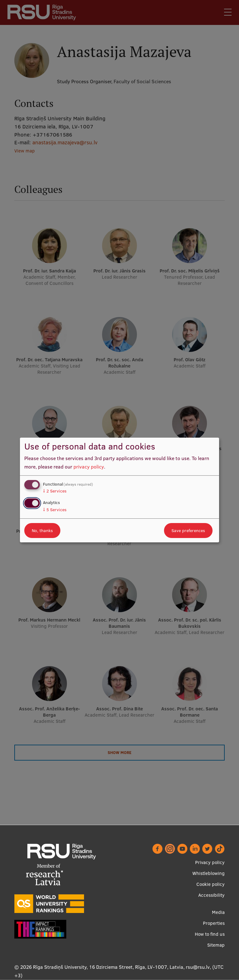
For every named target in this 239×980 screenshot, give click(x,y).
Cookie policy (211, 884)
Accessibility (211, 895)
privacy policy (89, 467)
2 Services (55, 491)
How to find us (210, 934)
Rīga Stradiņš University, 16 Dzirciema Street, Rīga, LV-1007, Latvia (108, 967)
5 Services (55, 510)
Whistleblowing (209, 873)
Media (218, 912)
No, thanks (42, 531)
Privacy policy (210, 862)
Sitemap (216, 945)
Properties (214, 923)
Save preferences (188, 531)
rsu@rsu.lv (198, 967)
